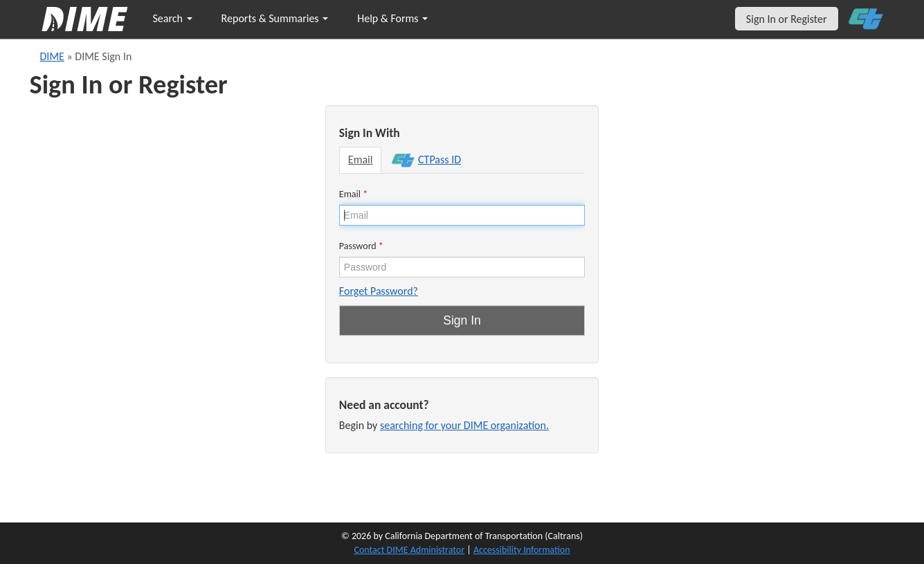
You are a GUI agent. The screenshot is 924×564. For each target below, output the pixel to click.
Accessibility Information (522, 550)
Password (361, 246)
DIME (52, 56)
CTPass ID (426, 160)
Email (361, 160)
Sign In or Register (787, 19)
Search (173, 18)
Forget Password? (379, 291)
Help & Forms (392, 18)
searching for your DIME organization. (464, 425)
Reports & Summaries (275, 18)
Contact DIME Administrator (410, 550)
